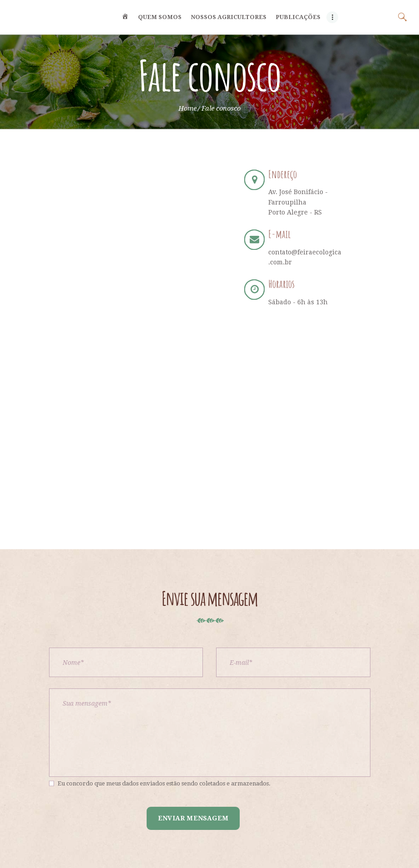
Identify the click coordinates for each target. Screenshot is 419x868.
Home (187, 108)
